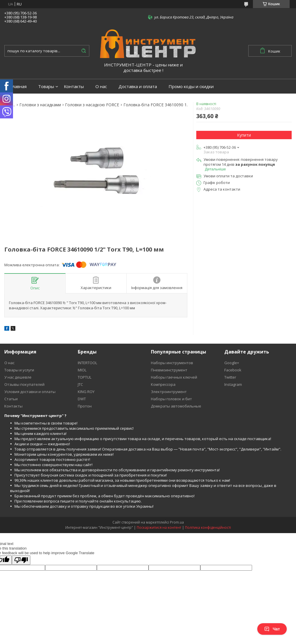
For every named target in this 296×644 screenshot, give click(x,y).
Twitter (230, 377)
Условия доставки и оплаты (30, 392)
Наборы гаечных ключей (174, 377)
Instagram (233, 384)
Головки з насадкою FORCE (92, 105)
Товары (46, 86)
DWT (82, 399)
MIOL (82, 370)
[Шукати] (84, 51)
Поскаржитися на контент (159, 527)
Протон (85, 406)
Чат (272, 629)
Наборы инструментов (172, 363)
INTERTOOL (87, 363)
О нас (101, 86)
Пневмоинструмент (169, 370)
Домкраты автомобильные (176, 406)
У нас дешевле (18, 377)
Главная (18, 86)
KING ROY (86, 392)
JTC (80, 384)
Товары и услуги (19, 370)
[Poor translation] (21, 560)
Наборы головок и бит (171, 399)
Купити (244, 135)
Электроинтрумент (169, 392)
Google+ (232, 363)
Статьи (11, 399)
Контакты (74, 86)
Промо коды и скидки (191, 86)
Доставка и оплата (138, 86)
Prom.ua (177, 522)
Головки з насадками (40, 105)
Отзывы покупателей (24, 384)
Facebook (233, 370)
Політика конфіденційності (208, 527)
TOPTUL (85, 377)
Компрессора (163, 384)
